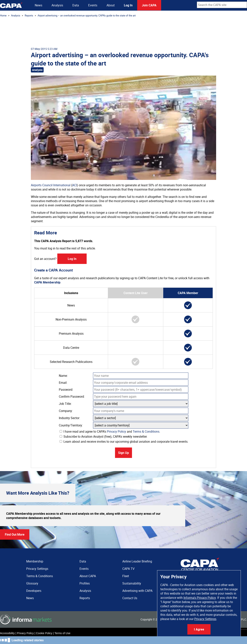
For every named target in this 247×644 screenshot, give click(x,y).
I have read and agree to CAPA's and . (110, 431)
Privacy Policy (116, 431)
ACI (74, 185)
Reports (29, 15)
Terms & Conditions (146, 431)
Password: (66, 390)
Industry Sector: (69, 418)
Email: (63, 383)
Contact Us (130, 598)
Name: (63, 376)
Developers (34, 591)
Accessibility (7, 633)
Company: (66, 411)
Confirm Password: (72, 396)
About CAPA (88, 576)
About (111, 5)
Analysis (57, 5)
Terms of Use (62, 633)
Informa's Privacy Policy (200, 598)
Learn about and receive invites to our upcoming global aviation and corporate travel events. (124, 442)
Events (93, 5)
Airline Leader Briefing (137, 561)
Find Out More (15, 534)
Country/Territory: (71, 425)
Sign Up (123, 453)
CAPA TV (128, 569)
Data (76, 5)
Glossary (32, 583)
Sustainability (132, 583)
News (38, 5)
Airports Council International (51, 185)
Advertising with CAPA (137, 591)
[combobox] (222, 5)
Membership (35, 561)
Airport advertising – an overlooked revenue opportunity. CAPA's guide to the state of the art (87, 15)
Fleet (126, 576)
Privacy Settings (205, 619)
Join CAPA (149, 5)
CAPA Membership (47, 282)
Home (3, 15)
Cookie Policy (44, 633)
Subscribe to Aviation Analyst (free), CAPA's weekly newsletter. (104, 436)
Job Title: (65, 404)
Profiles (85, 583)
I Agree (199, 629)
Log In (128, 5)
